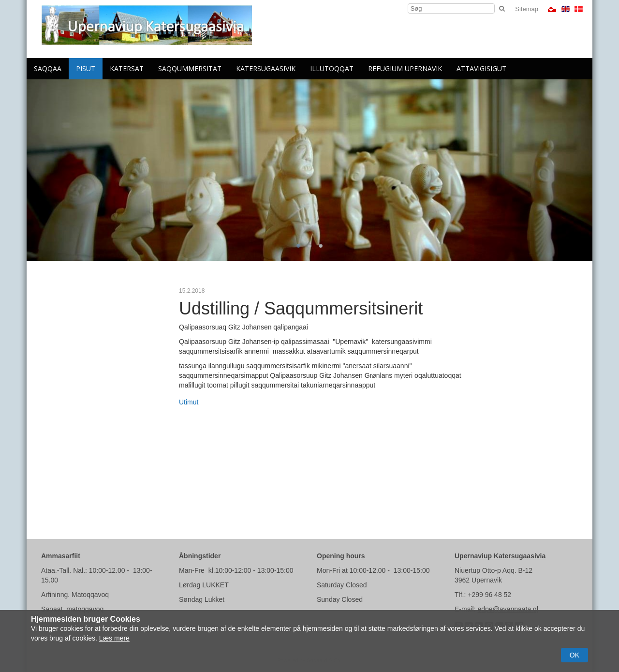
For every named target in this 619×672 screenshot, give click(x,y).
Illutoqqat (332, 68)
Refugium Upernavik (405, 68)
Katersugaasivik (266, 68)
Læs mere (114, 638)
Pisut (86, 68)
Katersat (127, 68)
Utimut (189, 402)
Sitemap (527, 9)
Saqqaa (48, 68)
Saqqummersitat (190, 68)
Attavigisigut (481, 68)
